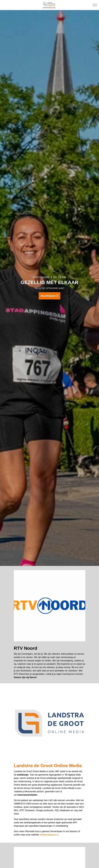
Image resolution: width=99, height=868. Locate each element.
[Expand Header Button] (95, 5)
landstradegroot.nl (49, 835)
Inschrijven (50, 296)
